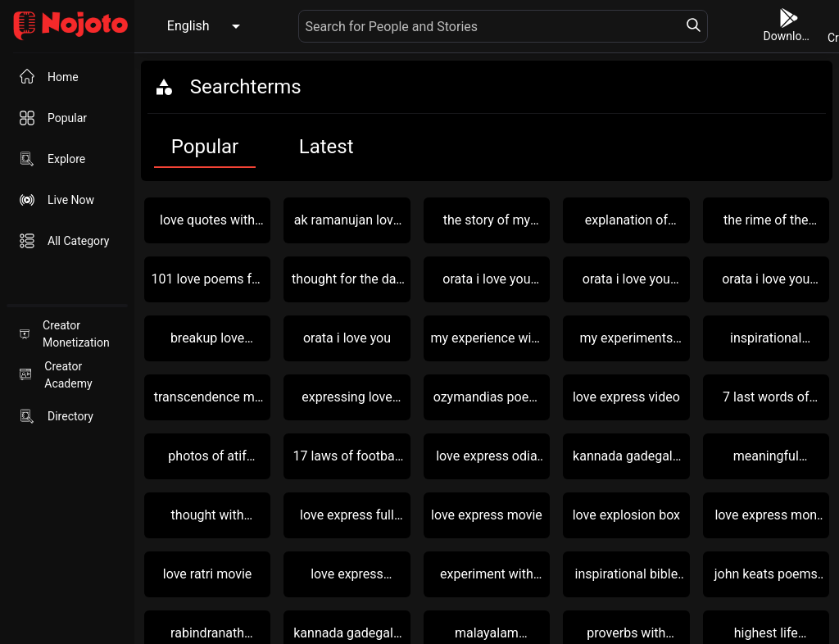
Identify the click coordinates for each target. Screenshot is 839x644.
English (188, 26)
